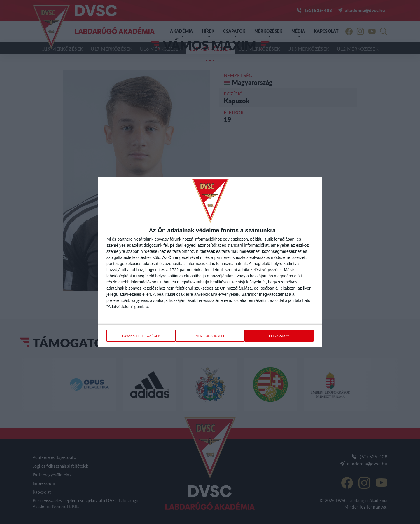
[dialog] (210, 262)
